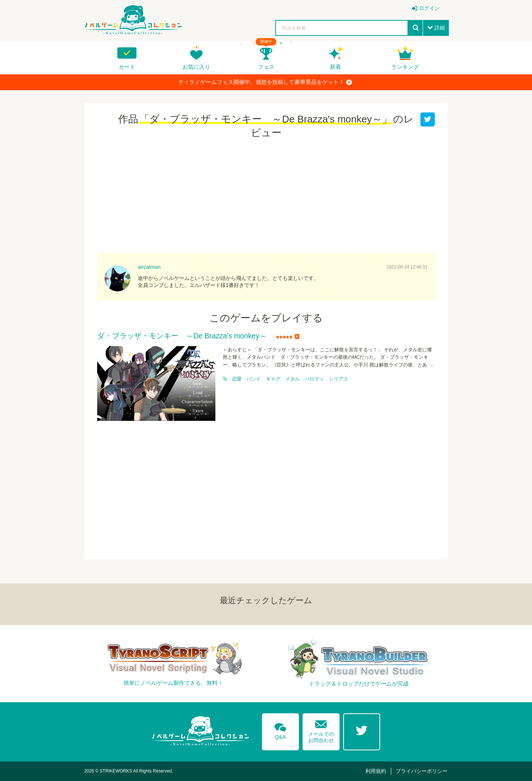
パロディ (314, 379)
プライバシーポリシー (422, 771)
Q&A (280, 730)
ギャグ (273, 379)
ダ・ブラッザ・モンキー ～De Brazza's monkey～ (182, 336)
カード (127, 67)
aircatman (149, 267)
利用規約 (376, 771)
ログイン (429, 8)
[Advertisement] (266, 197)
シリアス (338, 379)
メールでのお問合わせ (321, 730)
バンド (254, 379)
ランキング (405, 67)
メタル (292, 379)
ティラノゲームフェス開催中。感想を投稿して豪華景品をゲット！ (265, 82)
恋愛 (237, 379)
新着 (335, 67)
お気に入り (196, 67)
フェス (266, 67)
